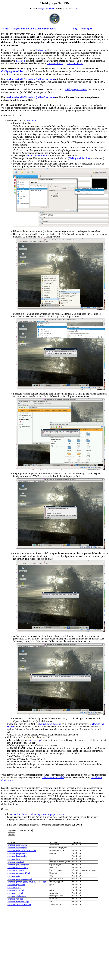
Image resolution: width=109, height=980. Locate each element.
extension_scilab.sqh (16, 890)
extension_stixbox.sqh (17, 896)
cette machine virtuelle (36, 156)
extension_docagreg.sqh (17, 848)
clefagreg (20, 61)
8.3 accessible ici (55, 63)
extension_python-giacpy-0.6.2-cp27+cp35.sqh (27, 882)
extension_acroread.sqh (17, 845)
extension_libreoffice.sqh (18, 868)
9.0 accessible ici (75, 63)
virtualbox (31, 121)
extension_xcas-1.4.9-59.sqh (19, 905)
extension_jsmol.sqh (16, 862)
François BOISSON (46, 9)
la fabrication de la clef (53, 777)
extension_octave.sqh (16, 876)
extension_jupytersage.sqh (18, 865)
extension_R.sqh (14, 888)
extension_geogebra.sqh (17, 853)
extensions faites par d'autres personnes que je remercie (38, 814)
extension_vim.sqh (15, 899)
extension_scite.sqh (15, 893)
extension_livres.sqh (16, 870)
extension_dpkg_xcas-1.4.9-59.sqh (22, 851)
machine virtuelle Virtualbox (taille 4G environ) (30, 79)
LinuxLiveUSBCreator (50, 724)
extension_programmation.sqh (20, 879)
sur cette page (35, 740)
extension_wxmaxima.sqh (18, 902)
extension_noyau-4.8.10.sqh (19, 873)
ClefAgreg (41, 50)
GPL (77, 9)
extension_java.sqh (15, 859)
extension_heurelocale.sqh (18, 856)
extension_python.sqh (16, 885)
